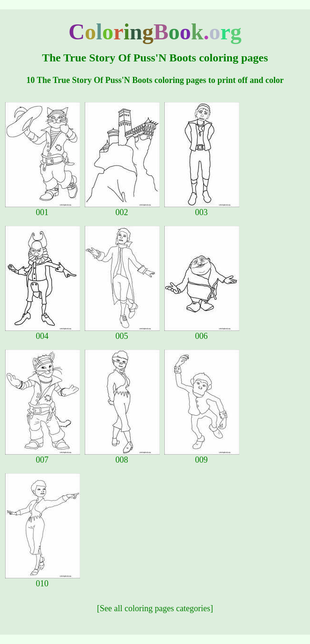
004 (43, 332)
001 (43, 209)
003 (202, 209)
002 (122, 209)
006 (202, 332)
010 (43, 580)
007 (43, 456)
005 (122, 332)
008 (122, 456)
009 (202, 456)
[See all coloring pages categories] (155, 608)
